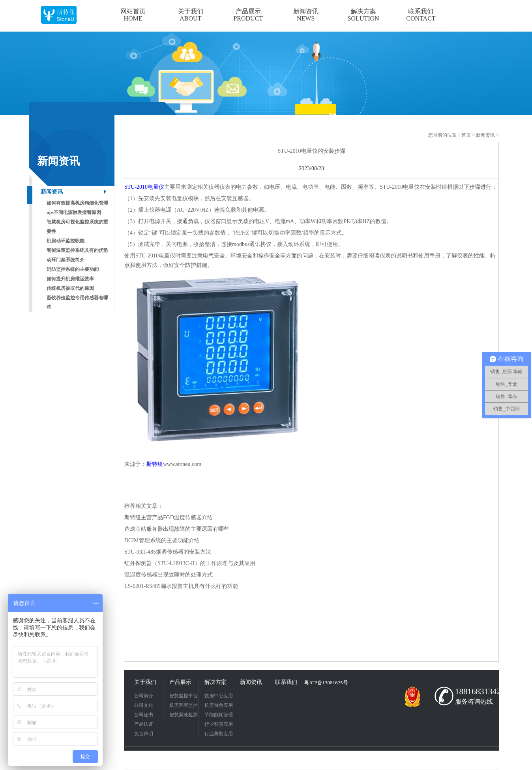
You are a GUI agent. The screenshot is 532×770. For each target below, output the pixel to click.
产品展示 (180, 682)
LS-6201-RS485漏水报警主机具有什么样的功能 (181, 586)
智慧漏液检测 (184, 715)
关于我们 (145, 682)
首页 (466, 135)
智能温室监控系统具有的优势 (77, 250)
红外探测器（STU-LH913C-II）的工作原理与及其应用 (190, 563)
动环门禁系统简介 (66, 260)
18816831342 (475, 691)
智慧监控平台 (184, 696)
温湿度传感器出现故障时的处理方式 (169, 575)
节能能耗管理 (219, 715)
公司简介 (144, 696)
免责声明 (144, 734)
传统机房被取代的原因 (70, 288)
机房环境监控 (184, 705)
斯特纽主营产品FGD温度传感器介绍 (169, 517)
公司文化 (144, 705)
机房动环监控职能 (66, 241)
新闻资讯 (52, 192)
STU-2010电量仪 (144, 187)
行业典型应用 (219, 734)
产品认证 (144, 724)
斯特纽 (155, 464)
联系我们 (286, 682)
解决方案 (215, 682)
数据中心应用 (219, 696)
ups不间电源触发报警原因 (74, 212)
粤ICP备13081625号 (326, 683)
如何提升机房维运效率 (70, 279)
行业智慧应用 (219, 724)
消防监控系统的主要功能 (73, 269)
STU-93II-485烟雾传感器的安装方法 (168, 552)
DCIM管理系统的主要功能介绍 (162, 540)
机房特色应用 (219, 705)
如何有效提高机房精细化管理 (77, 203)
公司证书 (144, 715)
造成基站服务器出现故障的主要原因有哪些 (177, 529)
